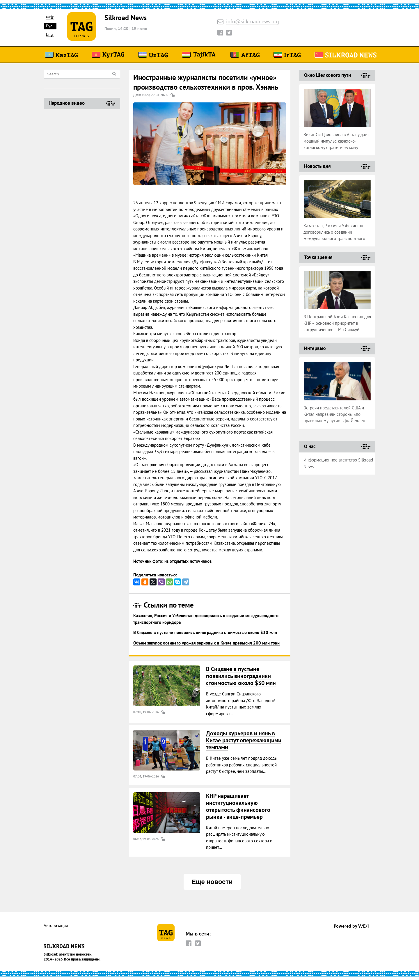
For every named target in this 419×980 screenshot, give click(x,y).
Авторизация (56, 926)
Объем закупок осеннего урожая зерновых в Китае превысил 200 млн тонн (206, 643)
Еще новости (212, 882)
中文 (50, 17)
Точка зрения (318, 257)
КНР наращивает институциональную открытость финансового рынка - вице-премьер (238, 806)
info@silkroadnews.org (253, 22)
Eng (49, 34)
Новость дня (317, 166)
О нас (310, 446)
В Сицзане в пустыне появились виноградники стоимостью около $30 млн (205, 632)
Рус (49, 26)
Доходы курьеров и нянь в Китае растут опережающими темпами (244, 740)
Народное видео (67, 103)
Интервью (315, 348)
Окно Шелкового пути (327, 75)
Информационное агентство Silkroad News (338, 463)
